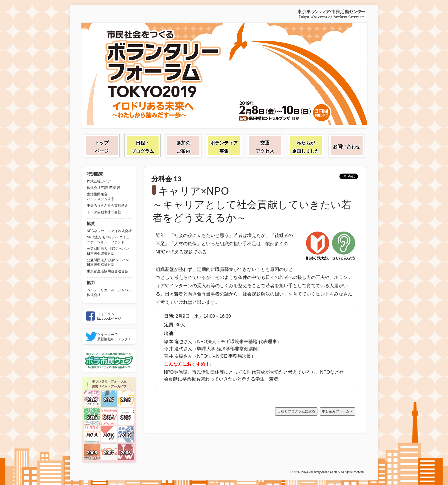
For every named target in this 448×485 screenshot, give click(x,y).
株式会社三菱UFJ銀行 (104, 188)
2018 (92, 400)
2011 (92, 435)
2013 (126, 417)
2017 (109, 400)
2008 (92, 453)
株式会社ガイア (99, 181)
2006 (126, 453)
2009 (126, 435)
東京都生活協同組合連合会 (107, 271)
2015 (92, 417)
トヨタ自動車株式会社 (104, 212)
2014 (109, 417)
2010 (109, 435)
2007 (109, 453)
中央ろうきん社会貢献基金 (107, 206)
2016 (126, 400)
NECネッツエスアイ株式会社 (109, 231)
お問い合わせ (347, 147)
